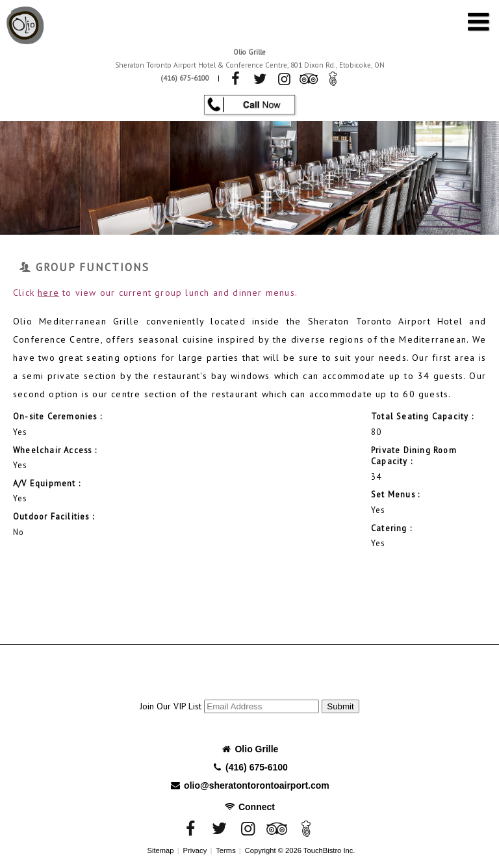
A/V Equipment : (47, 483)
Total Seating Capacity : (422, 416)
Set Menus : (395, 494)
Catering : (391, 528)
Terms (225, 850)
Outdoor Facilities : (54, 516)
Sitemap (161, 850)
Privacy (195, 850)
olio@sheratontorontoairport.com (249, 785)
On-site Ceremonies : (58, 416)
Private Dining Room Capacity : (414, 456)
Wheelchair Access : (55, 450)
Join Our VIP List (171, 706)
